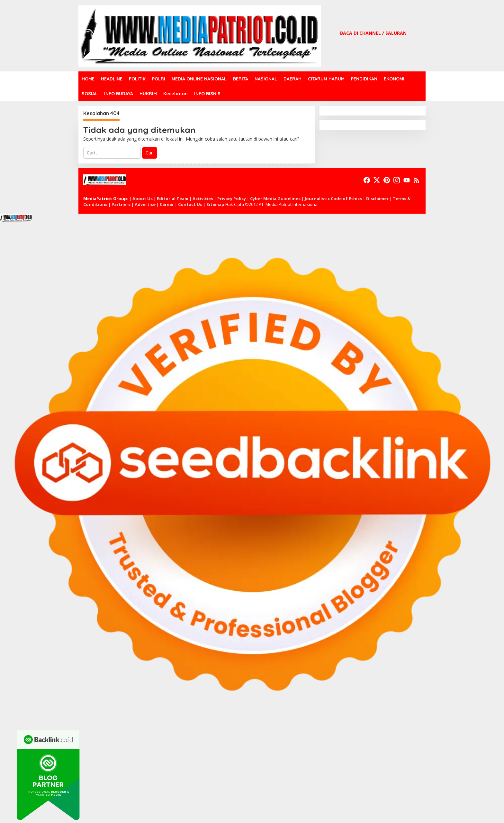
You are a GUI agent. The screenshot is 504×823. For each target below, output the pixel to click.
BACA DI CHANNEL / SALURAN (373, 33)
